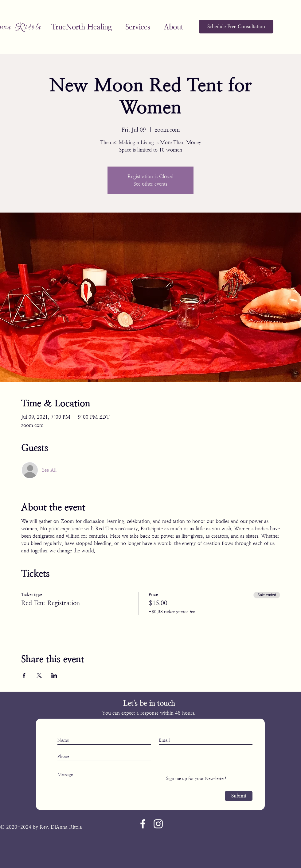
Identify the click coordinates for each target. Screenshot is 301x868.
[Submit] (239, 796)
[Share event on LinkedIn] (54, 675)
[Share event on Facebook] (24, 675)
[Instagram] (158, 824)
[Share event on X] (39, 675)
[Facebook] (143, 824)
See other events (150, 184)
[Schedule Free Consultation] (236, 27)
